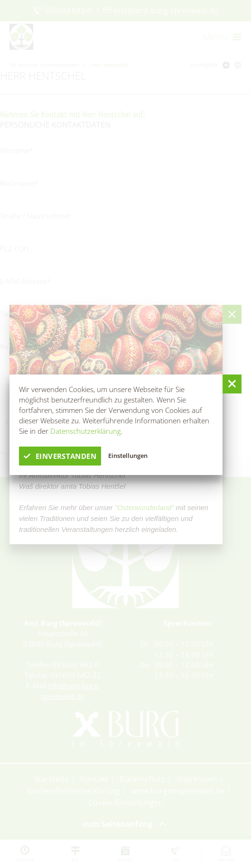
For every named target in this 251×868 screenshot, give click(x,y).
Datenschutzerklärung (86, 431)
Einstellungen (128, 456)
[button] (232, 384)
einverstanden (60, 456)
